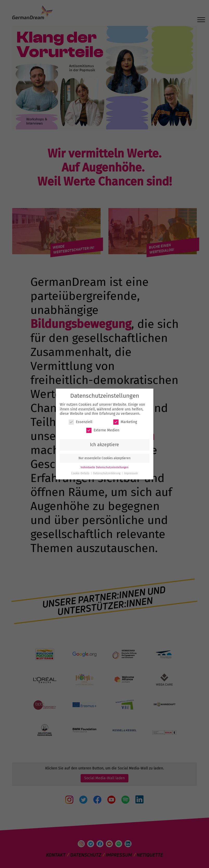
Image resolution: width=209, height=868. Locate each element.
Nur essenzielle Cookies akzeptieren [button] (104, 458)
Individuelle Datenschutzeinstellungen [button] (104, 467)
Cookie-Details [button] (81, 473)
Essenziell (80, 422)
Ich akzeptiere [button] (104, 445)
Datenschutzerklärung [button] (107, 473)
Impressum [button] (131, 473)
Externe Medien (103, 430)
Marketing (125, 422)
